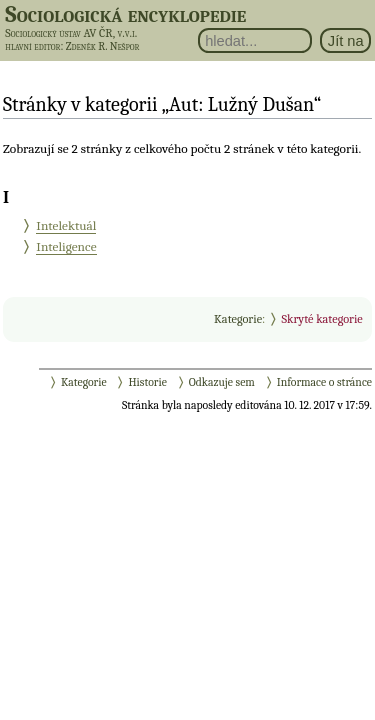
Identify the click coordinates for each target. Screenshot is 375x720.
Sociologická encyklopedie (125, 14)
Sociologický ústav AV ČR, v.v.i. (71, 33)
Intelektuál (66, 225)
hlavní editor (32, 46)
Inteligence (66, 246)
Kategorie (238, 319)
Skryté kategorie (321, 319)
